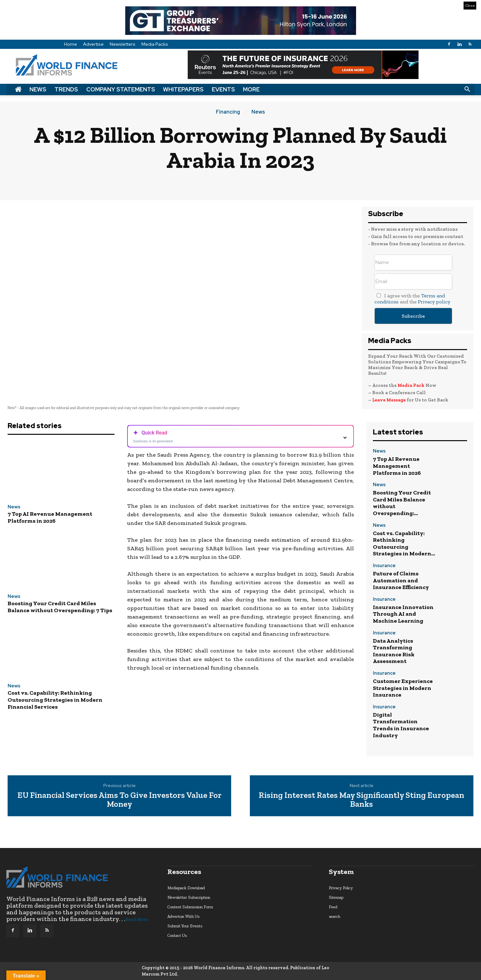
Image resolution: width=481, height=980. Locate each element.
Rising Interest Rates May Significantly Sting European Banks (361, 800)
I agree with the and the (412, 299)
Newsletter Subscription (189, 897)
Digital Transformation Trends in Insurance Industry (401, 725)
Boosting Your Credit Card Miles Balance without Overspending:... (402, 503)
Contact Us (177, 935)
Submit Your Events (185, 926)
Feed (333, 907)
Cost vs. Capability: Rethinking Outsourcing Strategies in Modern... (404, 543)
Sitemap (336, 897)
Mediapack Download (186, 888)
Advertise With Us (183, 916)
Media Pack (411, 385)
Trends (66, 89)
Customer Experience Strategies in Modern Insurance (403, 688)
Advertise (93, 44)
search (335, 916)
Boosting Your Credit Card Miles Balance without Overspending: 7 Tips (60, 607)
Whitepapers (183, 89)
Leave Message (390, 400)
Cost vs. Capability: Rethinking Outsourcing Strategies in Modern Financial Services (55, 700)
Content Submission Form (190, 907)
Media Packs (155, 44)
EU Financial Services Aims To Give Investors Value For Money (120, 800)
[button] (467, 89)
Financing (228, 112)
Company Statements (121, 89)
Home (71, 44)
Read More (137, 920)
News (38, 89)
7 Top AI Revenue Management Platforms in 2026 (50, 517)
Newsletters (123, 44)
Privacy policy (434, 302)
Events (223, 89)
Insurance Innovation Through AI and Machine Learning (403, 614)
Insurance (384, 566)
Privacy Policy (341, 888)
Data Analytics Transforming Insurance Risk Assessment (394, 651)
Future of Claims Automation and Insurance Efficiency (401, 580)
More (251, 89)
